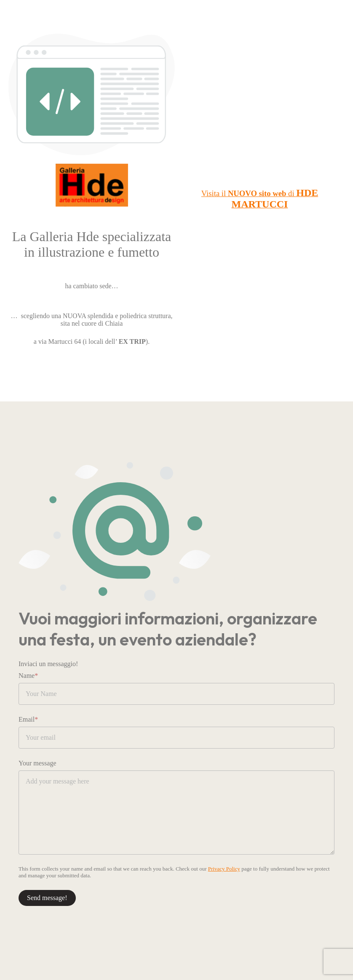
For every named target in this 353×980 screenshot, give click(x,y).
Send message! (47, 898)
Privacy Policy (224, 869)
